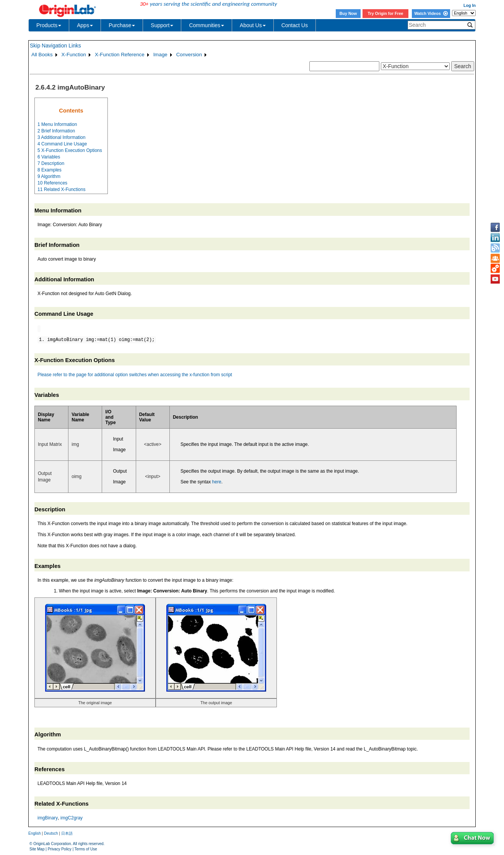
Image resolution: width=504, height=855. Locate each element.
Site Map (37, 849)
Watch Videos (431, 13)
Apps (85, 25)
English (35, 833)
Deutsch (51, 833)
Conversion (189, 55)
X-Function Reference (120, 55)
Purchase (122, 25)
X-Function (74, 55)
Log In (470, 5)
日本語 (67, 833)
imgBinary (48, 818)
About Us (253, 25)
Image (160, 55)
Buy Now (348, 13)
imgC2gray (72, 818)
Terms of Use (86, 849)
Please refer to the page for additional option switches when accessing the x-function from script (135, 375)
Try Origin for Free (386, 13)
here (217, 482)
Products (49, 25)
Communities (206, 25)
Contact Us (295, 25)
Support (162, 25)
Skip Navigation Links (55, 46)
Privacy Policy (60, 849)
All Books (42, 55)
